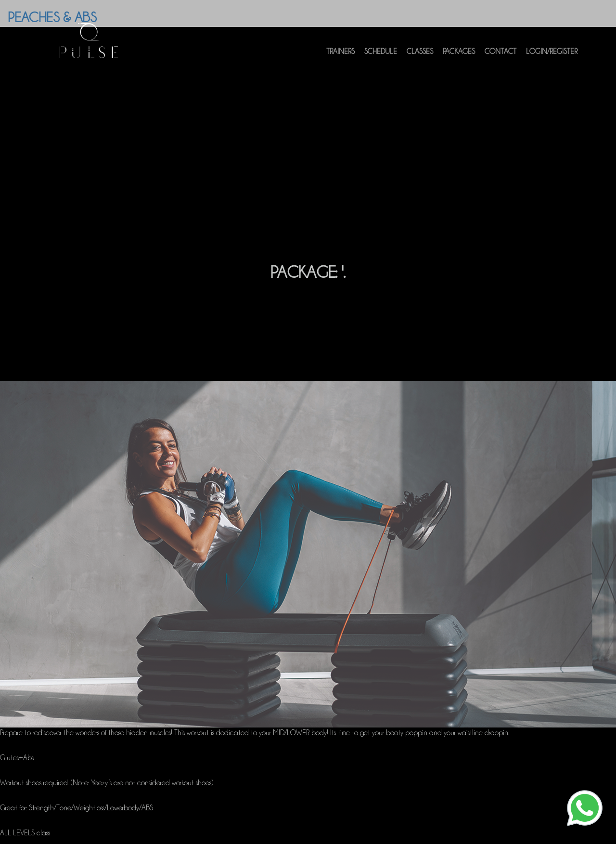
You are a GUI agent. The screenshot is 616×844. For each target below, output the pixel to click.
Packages (459, 56)
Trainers (340, 56)
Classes (420, 56)
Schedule (381, 56)
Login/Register (552, 56)
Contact (500, 56)
